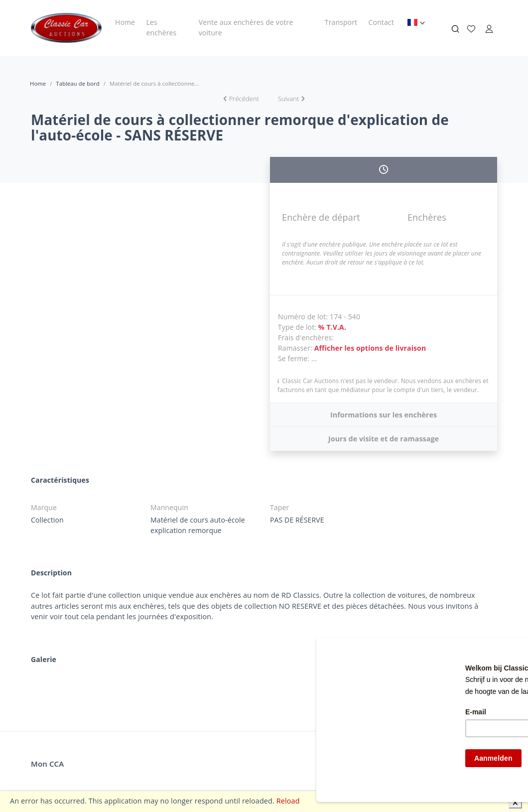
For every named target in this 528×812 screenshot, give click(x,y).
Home (125, 22)
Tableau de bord (77, 83)
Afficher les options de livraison (370, 348)
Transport (341, 22)
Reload (288, 801)
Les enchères (161, 27)
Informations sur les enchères (384, 415)
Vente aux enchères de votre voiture (246, 27)
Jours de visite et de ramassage (384, 439)
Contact (381, 22)
